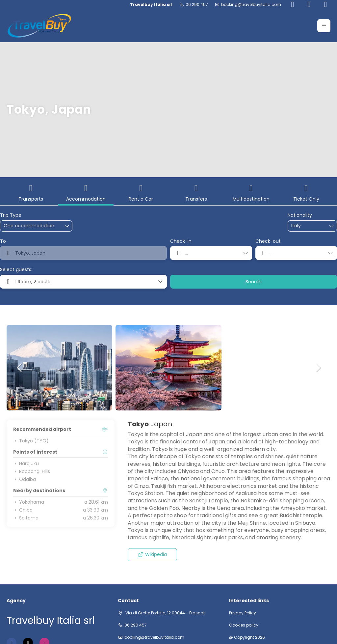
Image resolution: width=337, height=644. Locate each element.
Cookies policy (244, 625)
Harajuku (26, 463)
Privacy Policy (243, 613)
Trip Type (11, 215)
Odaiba (25, 479)
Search (254, 282)
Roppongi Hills (32, 471)
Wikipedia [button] (153, 554)
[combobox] (308, 226)
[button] (20, 368)
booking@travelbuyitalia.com (251, 5)
